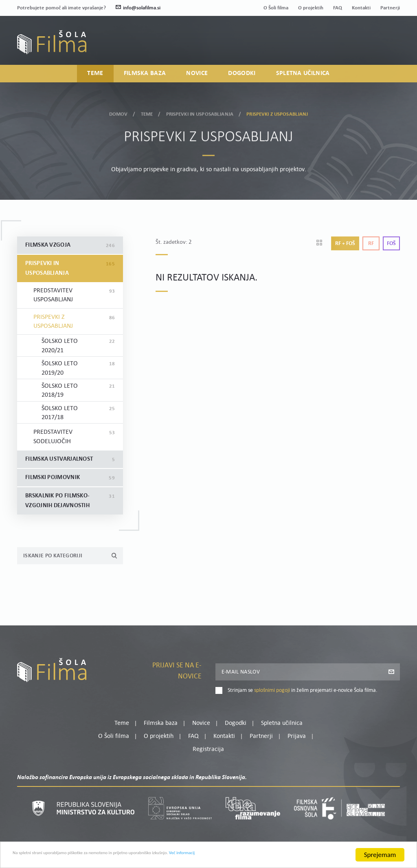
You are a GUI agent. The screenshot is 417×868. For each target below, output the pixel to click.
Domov (119, 112)
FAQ (338, 8)
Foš (391, 244)
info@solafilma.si (138, 8)
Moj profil (358, 38)
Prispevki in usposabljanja (200, 112)
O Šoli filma (276, 8)
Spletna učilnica (303, 77)
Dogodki (242, 77)
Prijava (349, 47)
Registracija (386, 47)
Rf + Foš (345, 244)
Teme (95, 77)
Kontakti (361, 8)
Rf (371, 244)
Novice (197, 77)
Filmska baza (145, 77)
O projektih (311, 8)
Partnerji (390, 8)
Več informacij (273, 861)
